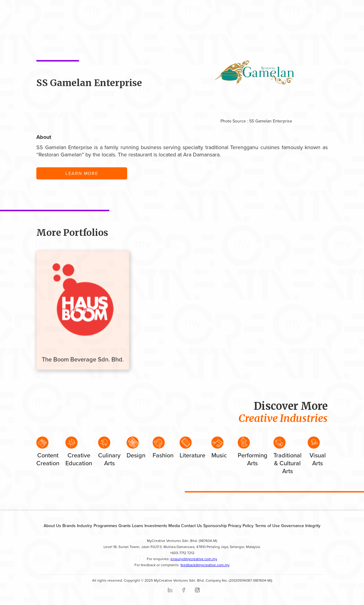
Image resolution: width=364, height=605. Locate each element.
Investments (156, 526)
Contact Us (192, 526)
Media (174, 526)
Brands (69, 526)
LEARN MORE (82, 173)
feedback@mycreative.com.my (205, 565)
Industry (84, 526)
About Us (52, 526)
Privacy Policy (241, 526)
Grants (125, 526)
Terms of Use (267, 526)
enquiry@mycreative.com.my (194, 559)
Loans (138, 526)
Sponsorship (215, 526)
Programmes (105, 526)
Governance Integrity (301, 526)
